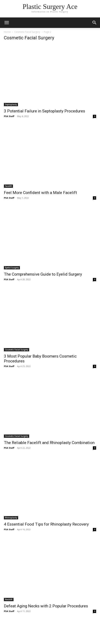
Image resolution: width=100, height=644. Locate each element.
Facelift (8, 186)
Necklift (9, 599)
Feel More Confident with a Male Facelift (40, 193)
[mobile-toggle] (7, 23)
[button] (95, 23)
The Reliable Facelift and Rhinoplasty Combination (49, 443)
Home (7, 32)
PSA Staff (9, 116)
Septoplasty (11, 104)
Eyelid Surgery (12, 268)
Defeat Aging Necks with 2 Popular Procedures (46, 606)
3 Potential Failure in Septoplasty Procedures (44, 111)
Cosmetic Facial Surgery (27, 32)
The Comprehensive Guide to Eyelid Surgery (43, 274)
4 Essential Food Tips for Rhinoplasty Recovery (46, 524)
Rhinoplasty (11, 518)
